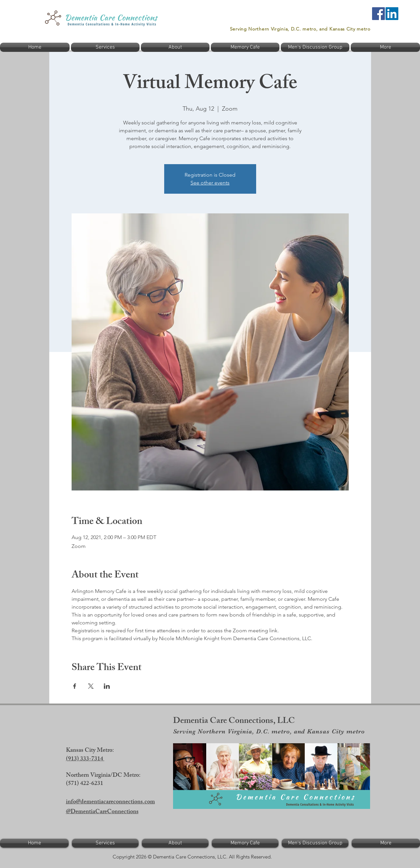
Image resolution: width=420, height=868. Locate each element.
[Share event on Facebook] (75, 686)
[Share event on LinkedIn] (107, 686)
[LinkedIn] (392, 14)
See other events (210, 183)
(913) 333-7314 (85, 759)
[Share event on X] (91, 686)
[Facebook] (378, 14)
